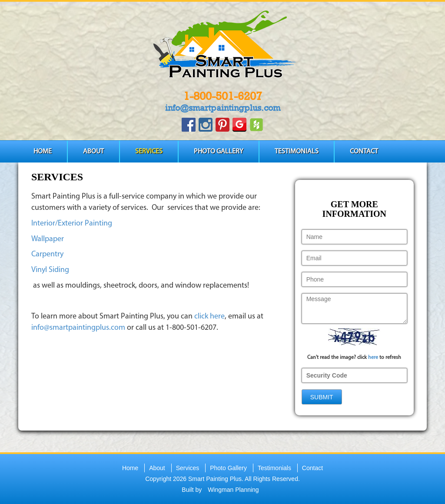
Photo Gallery (219, 152)
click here (209, 317)
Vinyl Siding (50, 270)
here (373, 358)
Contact (364, 152)
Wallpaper (48, 239)
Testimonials (297, 152)
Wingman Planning (233, 490)
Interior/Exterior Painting (72, 224)
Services (149, 152)
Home (43, 152)
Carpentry (47, 254)
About (93, 152)
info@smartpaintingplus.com (223, 108)
